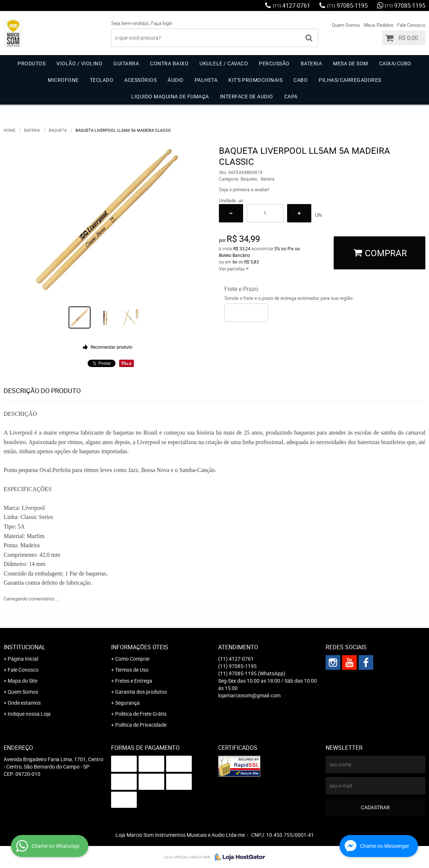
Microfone (63, 80)
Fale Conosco (411, 25)
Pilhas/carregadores (350, 80)
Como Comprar (133, 659)
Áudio (176, 80)
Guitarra (126, 63)
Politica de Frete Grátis (141, 714)
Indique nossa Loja (29, 714)
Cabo (300, 80)
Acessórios (140, 80)
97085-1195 (347, 6)
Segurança (127, 703)
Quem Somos (346, 25)
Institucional (25, 647)
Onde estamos (24, 703)
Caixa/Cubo (395, 63)
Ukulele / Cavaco (224, 63)
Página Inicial (23, 659)
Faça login (162, 23)
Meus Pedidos (379, 25)
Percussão (274, 63)
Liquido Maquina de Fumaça (170, 96)
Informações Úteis (140, 647)
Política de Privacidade (141, 725)
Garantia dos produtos (141, 692)
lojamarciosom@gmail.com (249, 695)
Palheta (206, 80)
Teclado (102, 80)
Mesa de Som (351, 63)
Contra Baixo (169, 63)
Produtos (32, 63)
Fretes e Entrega (134, 681)
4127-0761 (291, 6)
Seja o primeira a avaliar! (244, 189)
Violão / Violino (79, 63)
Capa (291, 96)
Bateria (311, 63)
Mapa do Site (23, 681)
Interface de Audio (247, 96)
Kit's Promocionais (255, 80)
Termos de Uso (132, 670)
